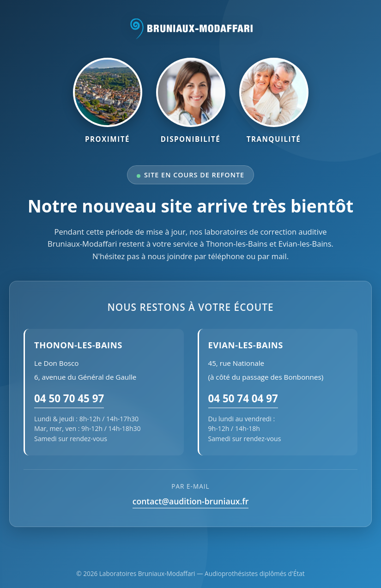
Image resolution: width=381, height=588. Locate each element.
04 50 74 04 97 (243, 398)
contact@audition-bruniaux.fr (191, 501)
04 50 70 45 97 (69, 398)
